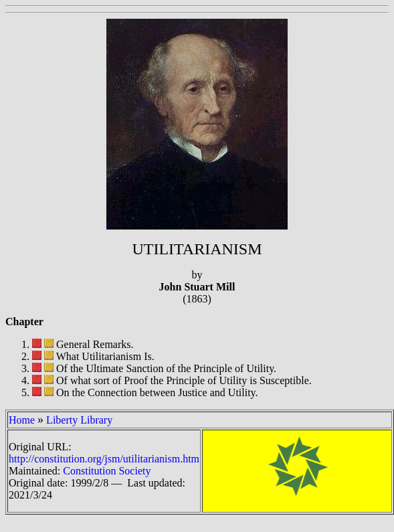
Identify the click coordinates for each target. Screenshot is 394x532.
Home (22, 420)
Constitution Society (107, 471)
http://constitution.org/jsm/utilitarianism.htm (104, 459)
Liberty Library (79, 420)
